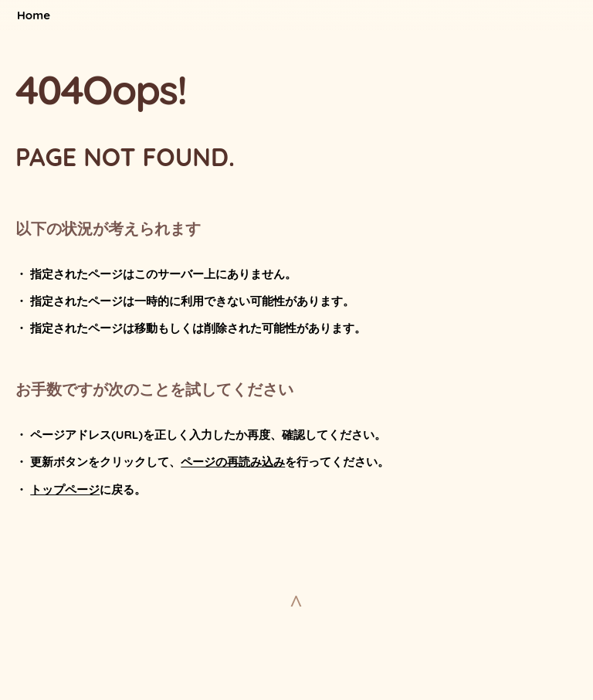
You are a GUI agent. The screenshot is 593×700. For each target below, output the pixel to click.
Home (34, 15)
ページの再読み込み (233, 462)
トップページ (65, 489)
